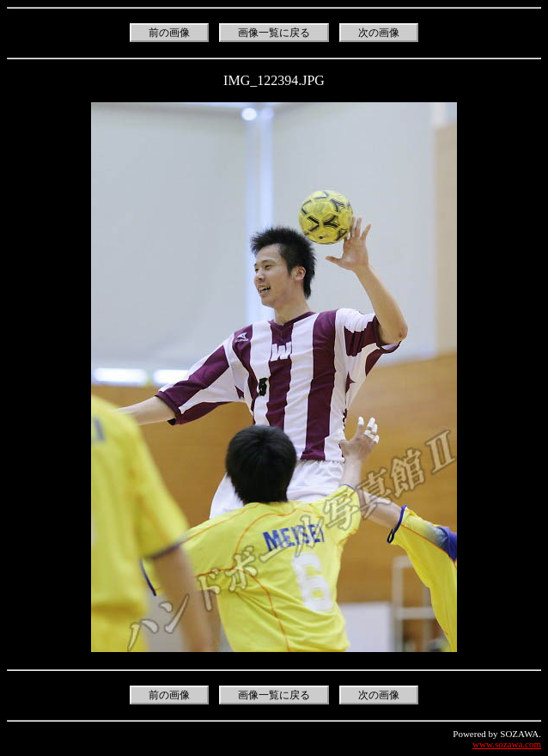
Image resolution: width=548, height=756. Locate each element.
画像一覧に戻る (274, 33)
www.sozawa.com (507, 744)
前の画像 (169, 33)
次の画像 (379, 33)
